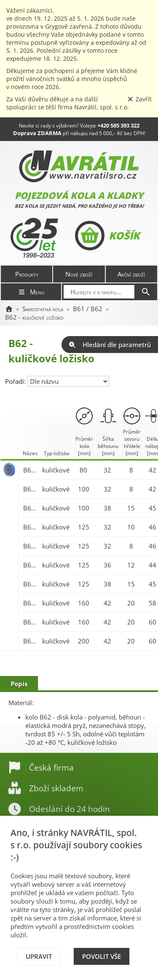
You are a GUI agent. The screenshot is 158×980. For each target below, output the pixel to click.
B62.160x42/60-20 (31, 622)
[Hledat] (146, 292)
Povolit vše (102, 956)
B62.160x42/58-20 (31, 603)
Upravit (39, 956)
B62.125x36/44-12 (31, 565)
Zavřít (139, 99)
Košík (107, 236)
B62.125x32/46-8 (31, 546)
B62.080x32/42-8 (31, 470)
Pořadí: (16, 381)
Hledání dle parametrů (110, 345)
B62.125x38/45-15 (31, 584)
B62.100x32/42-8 (31, 489)
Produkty (27, 274)
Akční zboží (131, 274)
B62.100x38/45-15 (31, 508)
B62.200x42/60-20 (31, 641)
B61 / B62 (88, 309)
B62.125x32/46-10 (31, 527)
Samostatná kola (43, 309)
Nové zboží (79, 274)
